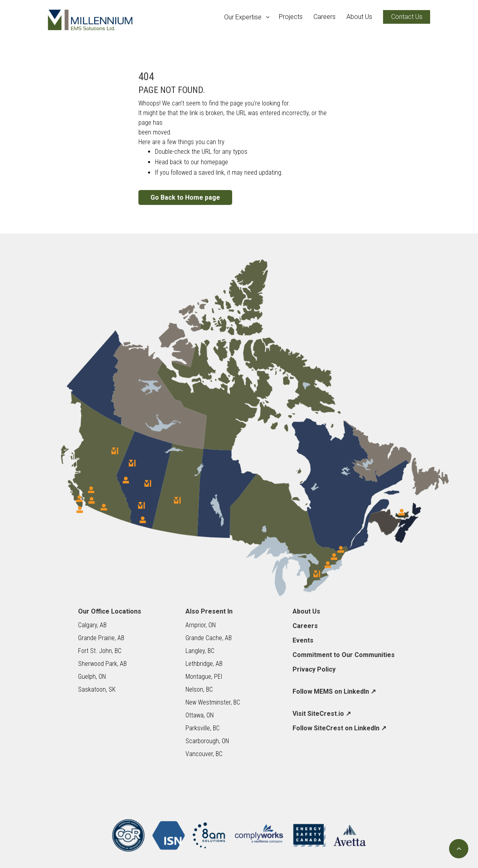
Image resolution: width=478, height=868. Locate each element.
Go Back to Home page (185, 197)
